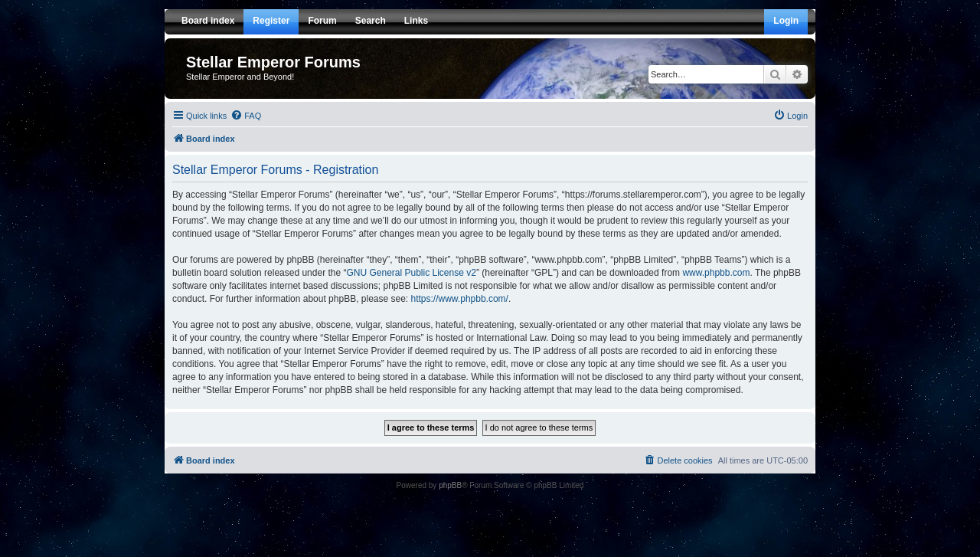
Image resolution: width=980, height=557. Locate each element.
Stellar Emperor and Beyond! (240, 77)
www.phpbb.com (716, 273)
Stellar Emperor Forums (273, 62)
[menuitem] (246, 116)
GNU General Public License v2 (411, 273)
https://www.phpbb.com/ (460, 299)
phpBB (450, 485)
